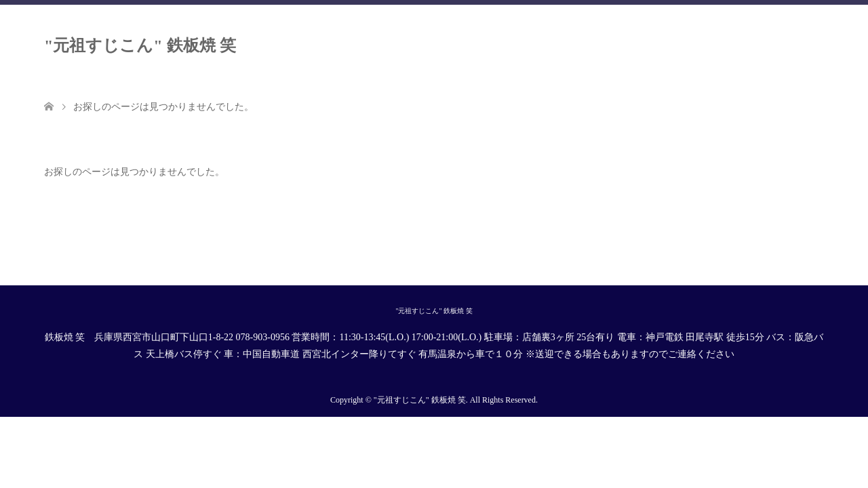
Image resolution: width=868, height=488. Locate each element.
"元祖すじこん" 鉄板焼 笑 (140, 45)
